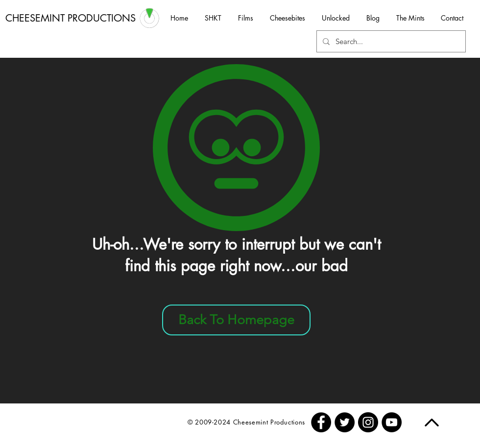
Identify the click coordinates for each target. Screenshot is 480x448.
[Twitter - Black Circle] (345, 422)
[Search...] (390, 41)
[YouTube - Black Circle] (392, 422)
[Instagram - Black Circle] (368, 422)
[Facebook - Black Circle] (321, 422)
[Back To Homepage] (236, 320)
